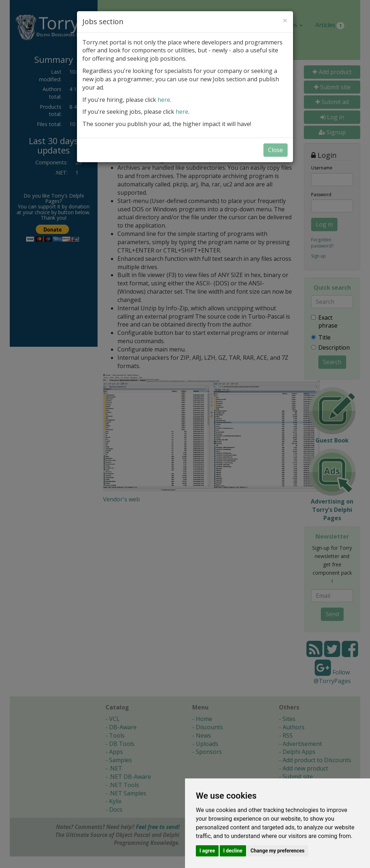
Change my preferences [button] (277, 851)
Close (276, 150)
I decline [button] (233, 851)
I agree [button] (207, 851)
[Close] (285, 20)
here (164, 100)
